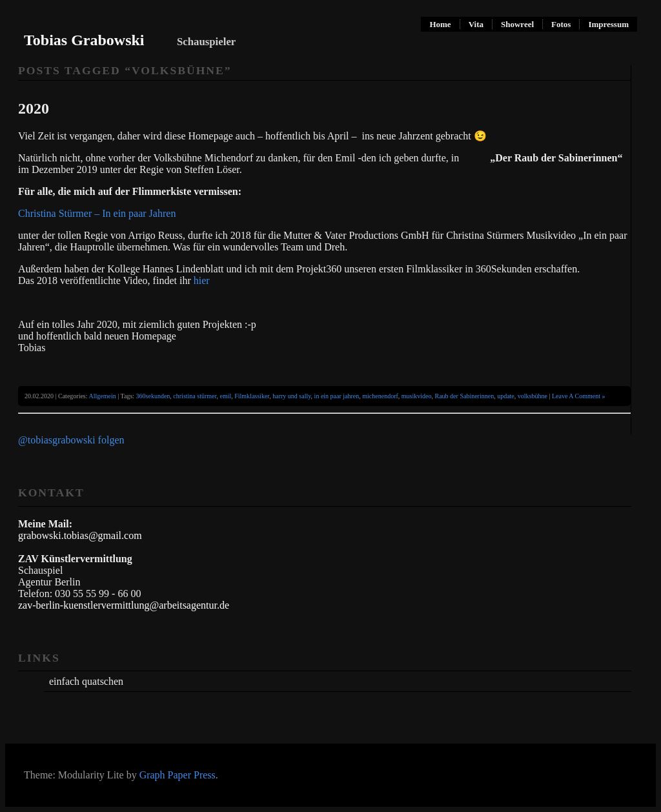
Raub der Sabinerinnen (465, 396)
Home (440, 24)
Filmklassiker (252, 396)
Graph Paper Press (178, 775)
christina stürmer (195, 396)
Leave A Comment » (579, 396)
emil (225, 396)
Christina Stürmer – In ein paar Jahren (98, 213)
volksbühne (533, 396)
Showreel (517, 24)
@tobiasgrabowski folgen (71, 440)
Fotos (561, 24)
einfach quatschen (86, 681)
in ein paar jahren (337, 396)
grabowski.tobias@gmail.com (80, 535)
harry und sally (291, 396)
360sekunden (153, 396)
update (506, 396)
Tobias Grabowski (84, 40)
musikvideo (417, 396)
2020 (34, 108)
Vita (476, 24)
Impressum (608, 24)
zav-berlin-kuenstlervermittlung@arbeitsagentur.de (124, 605)
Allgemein (103, 396)
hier (202, 280)
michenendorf (380, 396)
